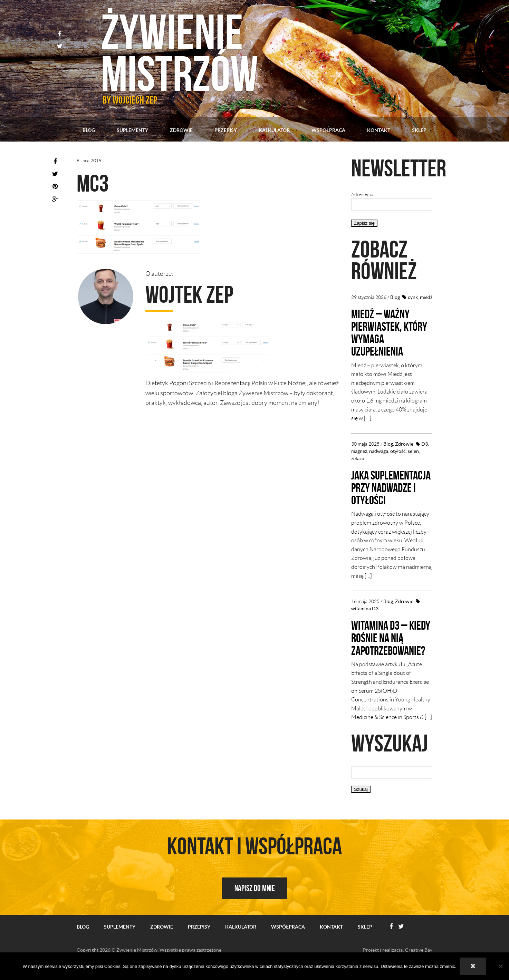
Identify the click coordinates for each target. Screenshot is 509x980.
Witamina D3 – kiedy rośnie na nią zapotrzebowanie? (390, 650)
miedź (426, 297)
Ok (473, 966)
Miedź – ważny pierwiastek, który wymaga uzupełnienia (390, 333)
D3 (425, 444)
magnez (359, 451)
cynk (413, 297)
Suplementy (132, 130)
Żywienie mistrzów (183, 52)
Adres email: (364, 194)
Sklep (419, 130)
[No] (500, 966)
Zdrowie (181, 130)
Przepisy (226, 130)
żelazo (358, 458)
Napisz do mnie (255, 900)
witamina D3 (365, 621)
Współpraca (328, 130)
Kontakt (379, 130)
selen (413, 451)
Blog (89, 130)
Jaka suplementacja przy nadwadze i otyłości (385, 493)
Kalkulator (274, 130)
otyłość (398, 451)
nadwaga (379, 451)
